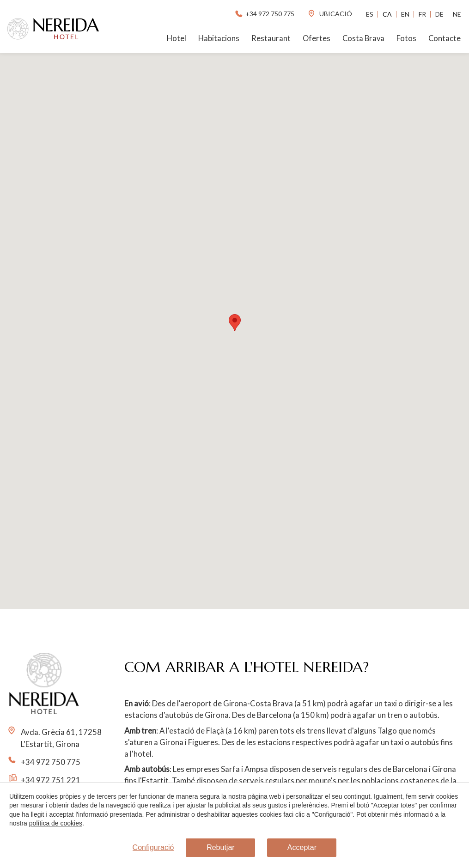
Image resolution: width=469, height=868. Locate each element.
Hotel (177, 38)
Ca (387, 14)
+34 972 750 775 (264, 14)
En (405, 14)
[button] (235, 323)
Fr (422, 14)
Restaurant (271, 38)
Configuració (153, 847)
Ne (457, 14)
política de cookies (55, 824)
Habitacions (219, 38)
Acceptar (302, 847)
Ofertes (317, 38)
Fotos (406, 38)
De (439, 14)
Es (370, 14)
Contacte (445, 38)
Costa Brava (363, 38)
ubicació (330, 14)
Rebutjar (220, 847)
